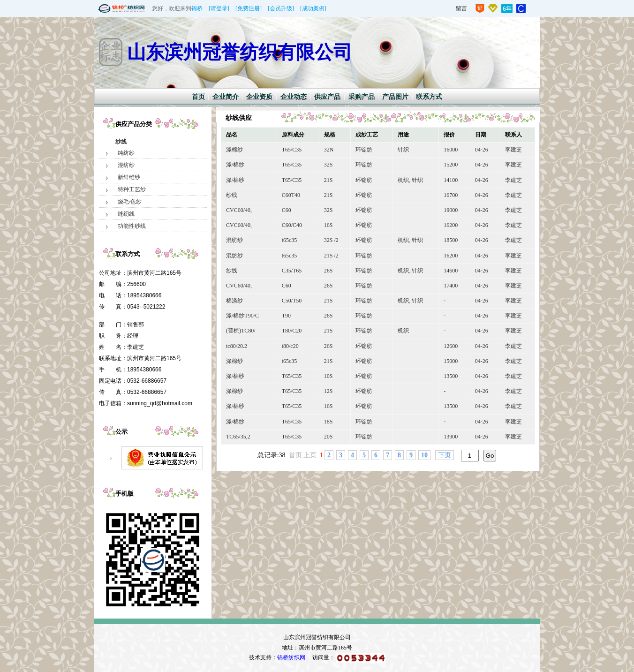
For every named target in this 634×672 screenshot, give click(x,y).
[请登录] (219, 8)
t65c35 (290, 240)
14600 (451, 271)
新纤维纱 (129, 177)
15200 (451, 165)
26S (328, 271)
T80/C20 (292, 331)
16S (328, 225)
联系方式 (429, 97)
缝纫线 (126, 214)
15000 (451, 361)
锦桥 (197, 8)
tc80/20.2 (237, 346)
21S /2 (331, 256)
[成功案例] (313, 8)
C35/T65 (292, 271)
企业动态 (294, 97)
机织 (403, 331)
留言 (461, 8)
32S (328, 165)
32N (329, 150)
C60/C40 (292, 225)
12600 (451, 346)
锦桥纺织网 (291, 657)
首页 (198, 97)
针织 (403, 150)
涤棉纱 (234, 150)
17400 (451, 286)
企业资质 (259, 97)
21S (328, 180)
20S (328, 437)
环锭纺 (364, 150)
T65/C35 (292, 150)
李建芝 (513, 150)
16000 (451, 150)
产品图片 (395, 97)
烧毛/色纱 (130, 202)
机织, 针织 (410, 180)
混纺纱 (126, 165)
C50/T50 (292, 301)
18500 (451, 240)
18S (328, 422)
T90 (286, 316)
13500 (451, 376)
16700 (451, 195)
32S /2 (331, 240)
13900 (451, 437)
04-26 (482, 150)
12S (328, 391)
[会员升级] (281, 8)
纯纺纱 (126, 153)
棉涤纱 (234, 301)
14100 (451, 180)
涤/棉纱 (235, 165)
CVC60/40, (239, 210)
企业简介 (226, 97)
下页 (445, 455)
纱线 (121, 142)
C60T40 (291, 195)
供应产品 (327, 97)
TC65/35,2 (238, 437)
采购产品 (362, 97)
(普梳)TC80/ (241, 331)
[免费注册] (249, 8)
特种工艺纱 (132, 189)
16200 (451, 225)
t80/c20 (290, 346)
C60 (287, 210)
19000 (451, 210)
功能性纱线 (132, 226)
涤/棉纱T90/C (242, 316)
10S (328, 376)
